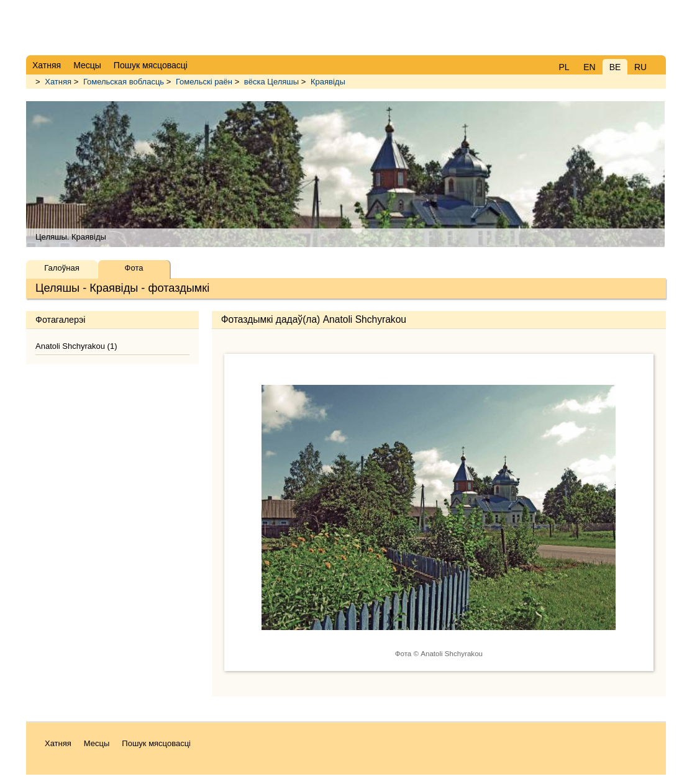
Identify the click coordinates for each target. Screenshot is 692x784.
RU (640, 67)
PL (564, 67)
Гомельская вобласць (124, 82)
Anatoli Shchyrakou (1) (76, 346)
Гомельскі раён (204, 82)
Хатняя (58, 82)
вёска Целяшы (271, 82)
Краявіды (328, 82)
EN (589, 67)
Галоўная (61, 268)
